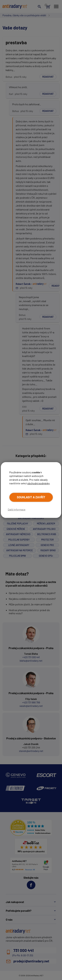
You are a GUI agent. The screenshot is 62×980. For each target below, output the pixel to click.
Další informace (17, 509)
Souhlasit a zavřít (31, 497)
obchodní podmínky (38, 483)
